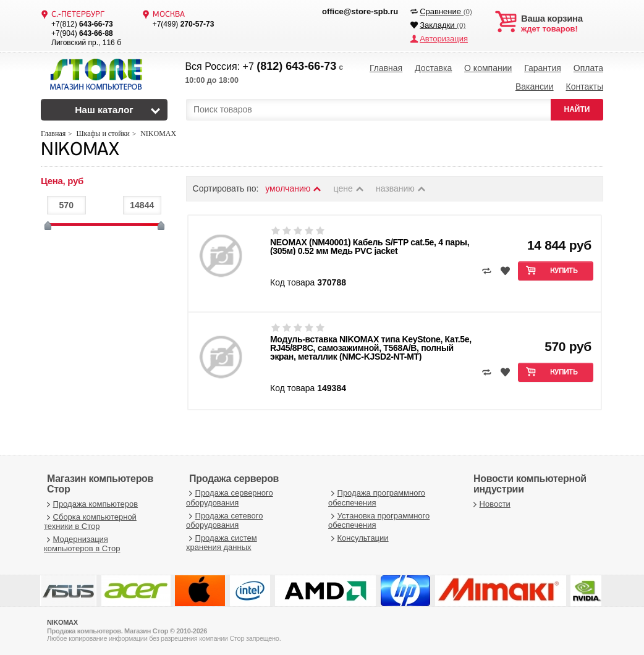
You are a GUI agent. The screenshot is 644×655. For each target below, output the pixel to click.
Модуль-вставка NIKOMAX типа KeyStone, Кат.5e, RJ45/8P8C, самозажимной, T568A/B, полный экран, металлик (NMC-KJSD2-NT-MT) (371, 348)
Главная (386, 68)
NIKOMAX (80, 150)
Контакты (584, 87)
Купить (564, 271)
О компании (488, 68)
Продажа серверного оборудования (230, 498)
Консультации (358, 538)
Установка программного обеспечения (379, 521)
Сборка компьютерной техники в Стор (90, 522)
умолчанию (294, 188)
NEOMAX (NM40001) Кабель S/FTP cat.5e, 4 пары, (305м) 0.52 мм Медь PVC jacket (370, 247)
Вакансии (535, 87)
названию (401, 188)
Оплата (588, 68)
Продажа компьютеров (91, 504)
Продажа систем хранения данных (222, 543)
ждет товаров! (562, 23)
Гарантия (543, 68)
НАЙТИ (577, 109)
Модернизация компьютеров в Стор (82, 544)
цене (350, 188)
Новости (490, 504)
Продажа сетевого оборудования (224, 521)
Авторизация (444, 39)
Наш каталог (104, 110)
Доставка (433, 68)
